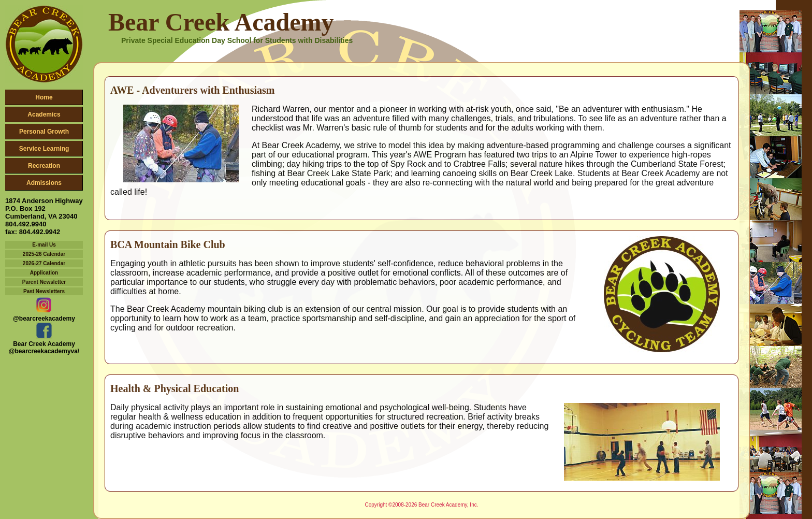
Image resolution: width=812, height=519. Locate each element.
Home (44, 97)
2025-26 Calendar (44, 254)
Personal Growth (44, 132)
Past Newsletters (44, 291)
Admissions (44, 183)
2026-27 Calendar (44, 263)
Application (44, 273)
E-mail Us (44, 245)
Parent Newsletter (44, 282)
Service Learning (44, 149)
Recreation (44, 166)
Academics (44, 114)
